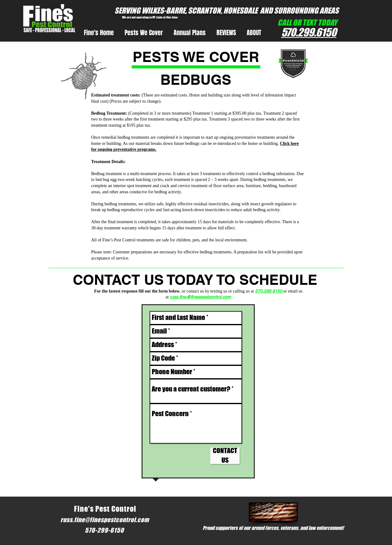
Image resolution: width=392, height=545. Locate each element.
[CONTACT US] (225, 456)
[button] (144, 33)
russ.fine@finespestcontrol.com (200, 297)
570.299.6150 (269, 291)
